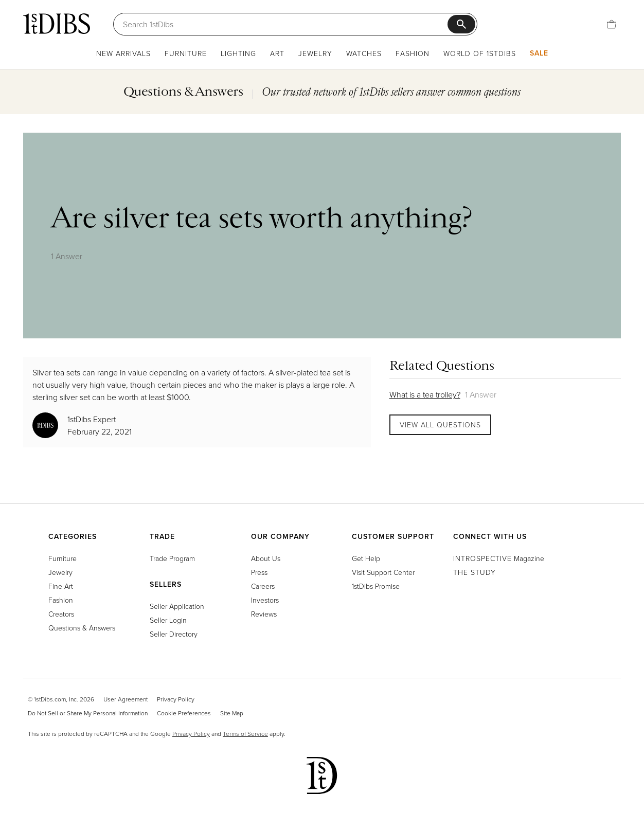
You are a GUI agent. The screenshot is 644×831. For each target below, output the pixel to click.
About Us (266, 558)
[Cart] (612, 24)
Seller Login (168, 620)
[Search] (285, 24)
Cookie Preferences (184, 713)
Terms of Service (245, 734)
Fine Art (61, 586)
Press (259, 572)
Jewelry (315, 53)
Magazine (499, 558)
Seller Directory (174, 634)
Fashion (413, 53)
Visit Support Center (383, 572)
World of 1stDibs (480, 53)
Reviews (264, 614)
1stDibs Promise (376, 586)
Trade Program (172, 558)
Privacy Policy (176, 699)
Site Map (232, 713)
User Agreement (126, 699)
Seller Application (177, 606)
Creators (61, 614)
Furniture (186, 53)
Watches (364, 53)
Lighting (238, 53)
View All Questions (440, 424)
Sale (539, 53)
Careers (263, 586)
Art (277, 53)
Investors (265, 600)
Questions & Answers (82, 628)
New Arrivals (123, 53)
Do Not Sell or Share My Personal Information (88, 713)
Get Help (366, 558)
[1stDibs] (57, 24)
